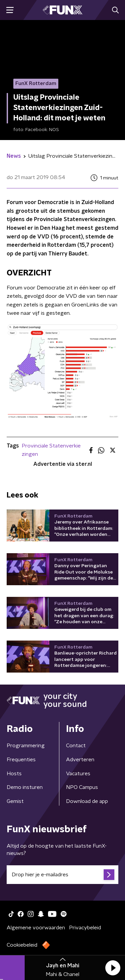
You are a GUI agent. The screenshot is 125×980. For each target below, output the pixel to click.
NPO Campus (82, 787)
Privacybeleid (85, 928)
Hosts (14, 774)
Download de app (87, 801)
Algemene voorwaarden (36, 928)
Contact (76, 746)
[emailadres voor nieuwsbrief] (62, 875)
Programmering (26, 746)
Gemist (15, 801)
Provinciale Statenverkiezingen (51, 450)
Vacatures (78, 774)
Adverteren (80, 760)
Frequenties (21, 760)
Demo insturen (25, 787)
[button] (113, 968)
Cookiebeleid (22, 945)
